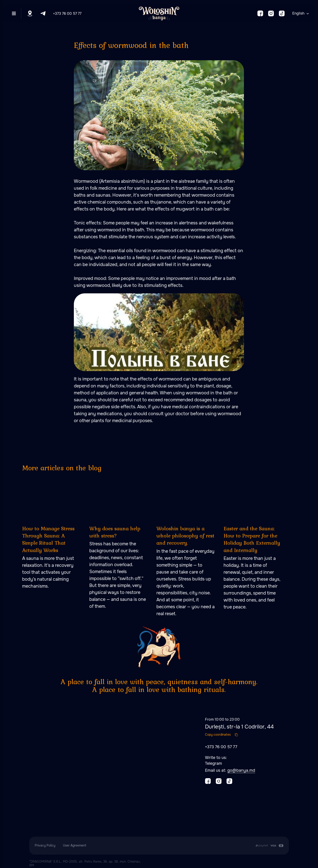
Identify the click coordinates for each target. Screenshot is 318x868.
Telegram (213, 763)
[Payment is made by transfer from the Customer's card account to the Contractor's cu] (269, 846)
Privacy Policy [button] (45, 845)
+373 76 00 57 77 (67, 14)
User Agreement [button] (75, 845)
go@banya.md (241, 770)
